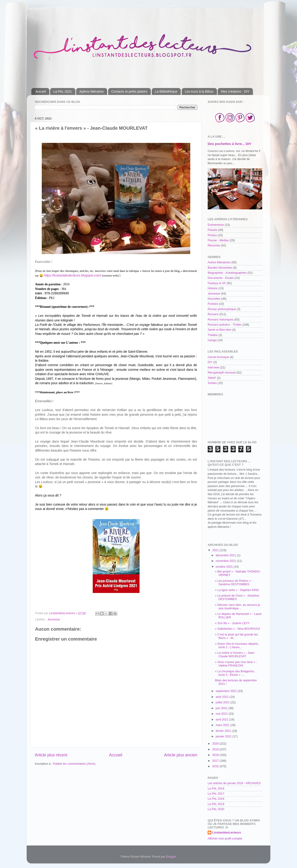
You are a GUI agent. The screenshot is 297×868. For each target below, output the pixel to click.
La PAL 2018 (216, 799)
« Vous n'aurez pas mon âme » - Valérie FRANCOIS (236, 664)
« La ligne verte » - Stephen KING (237, 590)
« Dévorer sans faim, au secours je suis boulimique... (237, 607)
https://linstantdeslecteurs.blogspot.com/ (73, 275)
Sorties (212, 383)
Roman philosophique (222, 309)
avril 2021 (223, 720)
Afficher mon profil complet (225, 839)
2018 (216, 755)
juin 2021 (222, 708)
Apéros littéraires (92, 91)
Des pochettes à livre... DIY (229, 144)
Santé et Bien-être (220, 330)
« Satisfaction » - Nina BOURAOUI (237, 629)
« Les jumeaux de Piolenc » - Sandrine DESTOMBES (234, 583)
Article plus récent (51, 755)
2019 (216, 749)
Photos (212, 235)
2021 (216, 550)
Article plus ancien (181, 755)
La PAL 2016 (216, 789)
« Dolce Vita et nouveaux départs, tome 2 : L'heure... (237, 646)
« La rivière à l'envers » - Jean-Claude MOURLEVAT (235, 655)
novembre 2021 (226, 561)
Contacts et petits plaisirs (129, 91)
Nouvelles (214, 299)
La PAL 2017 (216, 794)
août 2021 (223, 697)
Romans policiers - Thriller (225, 325)
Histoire (213, 288)
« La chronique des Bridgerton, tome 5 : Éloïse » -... (235, 673)
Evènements (216, 225)
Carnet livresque (218, 357)
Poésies (213, 304)
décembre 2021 (226, 555)
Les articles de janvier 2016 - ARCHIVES (234, 783)
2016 (216, 766)
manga (212, 340)
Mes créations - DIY (235, 91)
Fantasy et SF (217, 283)
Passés (212, 230)
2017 (216, 761)
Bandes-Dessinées (220, 268)
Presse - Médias (218, 240)
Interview (213, 368)
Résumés (214, 245)
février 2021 (224, 731)
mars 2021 (223, 725)
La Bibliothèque (166, 91)
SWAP (212, 378)
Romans (213, 314)
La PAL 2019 (216, 804)
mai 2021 (222, 714)
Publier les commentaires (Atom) (74, 764)
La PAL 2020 (216, 809)
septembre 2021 (227, 691)
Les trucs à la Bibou (199, 91)
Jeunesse (54, 620)
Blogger (171, 857)
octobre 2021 (225, 567)
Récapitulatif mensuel (222, 373)
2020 (216, 744)
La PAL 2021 (63, 91)
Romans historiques (221, 320)
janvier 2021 (224, 736)
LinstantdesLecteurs (227, 833)
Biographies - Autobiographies (227, 273)
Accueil (41, 91)
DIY (210, 362)
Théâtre (213, 335)
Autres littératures (219, 262)
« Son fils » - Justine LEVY (232, 623)
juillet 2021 (223, 702)
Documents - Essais (221, 278)
